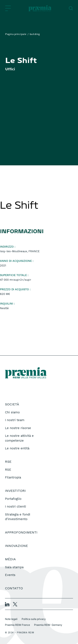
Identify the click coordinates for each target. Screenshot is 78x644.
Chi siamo (12, 412)
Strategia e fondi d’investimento (18, 517)
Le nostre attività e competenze (19, 438)
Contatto (14, 588)
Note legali (11, 619)
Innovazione (16, 546)
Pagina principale (16, 34)
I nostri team (15, 420)
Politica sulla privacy (34, 619)
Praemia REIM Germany (48, 625)
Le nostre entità (17, 448)
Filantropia (13, 477)
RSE (8, 470)
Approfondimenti (21, 532)
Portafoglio (13, 499)
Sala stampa (14, 567)
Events (10, 575)
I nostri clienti (15, 506)
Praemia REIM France (17, 625)
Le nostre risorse (18, 428)
